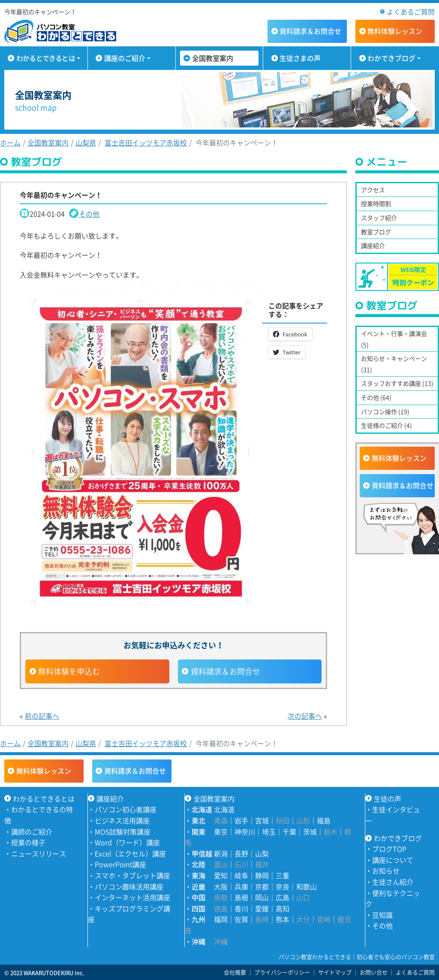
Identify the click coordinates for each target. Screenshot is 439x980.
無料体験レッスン (399, 458)
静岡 (262, 875)
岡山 (262, 897)
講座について (393, 860)
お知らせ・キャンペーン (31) (394, 364)
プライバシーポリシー (282, 972)
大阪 (221, 886)
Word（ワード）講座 (127, 842)
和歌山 (307, 886)
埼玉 (269, 832)
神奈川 (245, 832)
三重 (283, 875)
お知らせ (386, 871)
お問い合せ (374, 972)
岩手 (241, 820)
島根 (241, 897)
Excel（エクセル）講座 (130, 853)
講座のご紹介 (125, 58)
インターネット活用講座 (132, 897)
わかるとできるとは (46, 58)
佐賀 (241, 919)
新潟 (221, 853)
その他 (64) (376, 397)
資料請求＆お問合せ (226, 671)
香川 (241, 908)
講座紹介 (373, 245)
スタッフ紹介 (379, 218)
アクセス (373, 190)
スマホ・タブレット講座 (132, 875)
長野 (241, 853)
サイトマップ (335, 972)
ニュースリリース (39, 853)
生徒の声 (388, 799)
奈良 (283, 886)
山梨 (262, 853)
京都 (262, 886)
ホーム (10, 142)
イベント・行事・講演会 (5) (394, 339)
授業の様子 (28, 842)
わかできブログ (391, 58)
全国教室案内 (213, 58)
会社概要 (235, 972)
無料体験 (395, 31)
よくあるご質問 (411, 12)
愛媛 (262, 908)
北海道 (224, 809)
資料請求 (310, 31)
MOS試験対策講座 (123, 832)
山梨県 (86, 142)
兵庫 (241, 886)
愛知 (221, 875)
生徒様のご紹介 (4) (386, 425)
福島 (324, 820)
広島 (283, 897)
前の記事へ (42, 716)
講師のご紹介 (32, 832)
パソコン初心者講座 (126, 809)
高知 (283, 908)
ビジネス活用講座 (122, 820)
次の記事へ (305, 716)
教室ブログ (376, 232)
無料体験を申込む (69, 671)
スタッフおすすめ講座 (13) (397, 383)
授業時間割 (376, 203)
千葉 (289, 832)
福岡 (221, 919)
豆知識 (382, 915)
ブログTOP (389, 849)
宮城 (262, 820)
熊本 (283, 919)
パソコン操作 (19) (385, 411)
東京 (221, 832)
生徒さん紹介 (393, 882)
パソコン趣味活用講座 (129, 886)
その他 (89, 214)
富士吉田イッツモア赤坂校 (146, 142)
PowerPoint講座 (120, 864)
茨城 (310, 832)
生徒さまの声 (300, 58)
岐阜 (241, 875)
